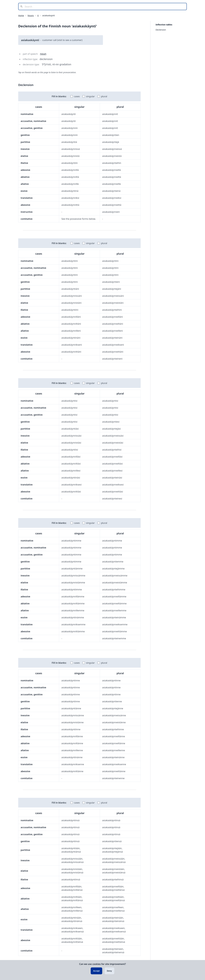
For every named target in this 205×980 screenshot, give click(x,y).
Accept (96, 971)
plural (104, 96)
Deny (109, 971)
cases (77, 96)
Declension (161, 30)
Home (21, 15)
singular (90, 96)
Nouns (31, 15)
